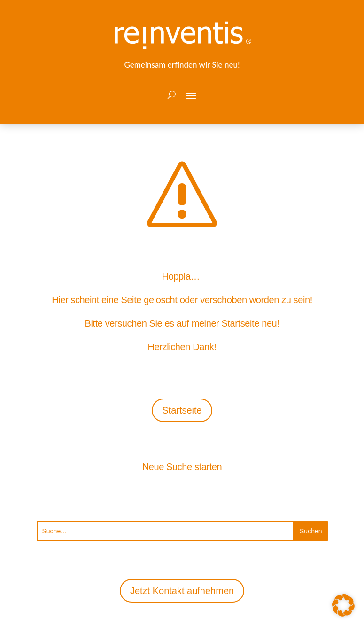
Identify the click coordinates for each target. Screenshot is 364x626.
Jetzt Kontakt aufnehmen (182, 591)
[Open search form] (172, 95)
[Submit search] (311, 531)
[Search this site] (166, 531)
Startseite (182, 410)
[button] (191, 95)
